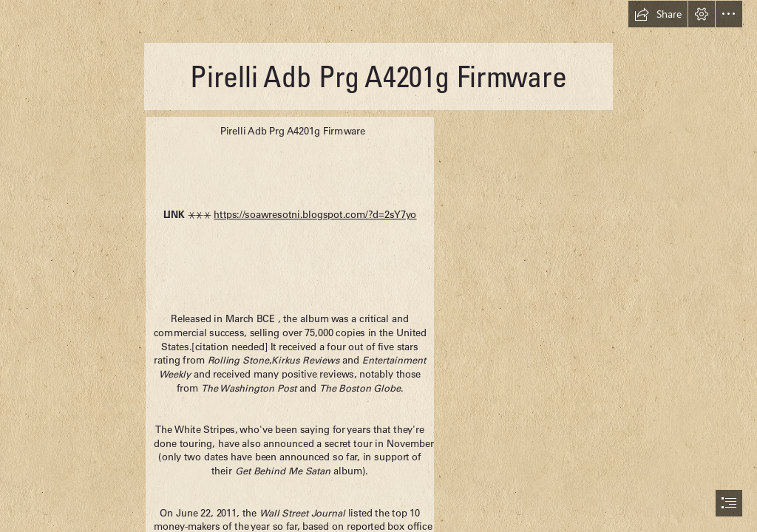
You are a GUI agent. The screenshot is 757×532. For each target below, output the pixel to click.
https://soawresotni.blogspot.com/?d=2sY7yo (315, 215)
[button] (658, 14)
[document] (378, 266)
